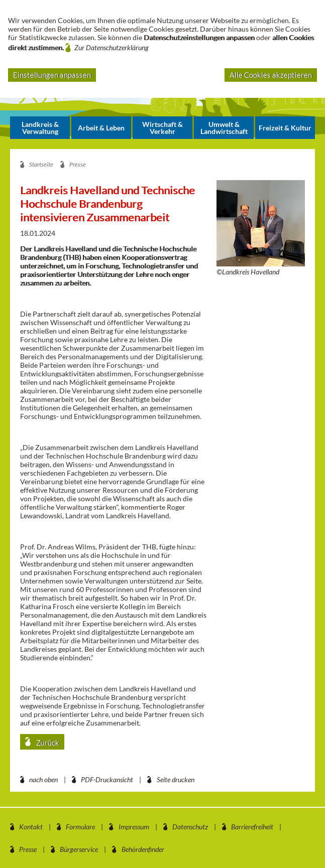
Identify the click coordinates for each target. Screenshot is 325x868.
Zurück (47, 743)
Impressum (134, 827)
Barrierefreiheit (252, 827)
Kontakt (31, 827)
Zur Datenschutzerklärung (112, 47)
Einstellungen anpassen (52, 75)
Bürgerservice (79, 849)
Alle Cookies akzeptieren (271, 75)
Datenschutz (190, 827)
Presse (28, 849)
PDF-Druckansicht (107, 779)
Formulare (80, 827)
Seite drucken (176, 779)
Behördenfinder (143, 849)
